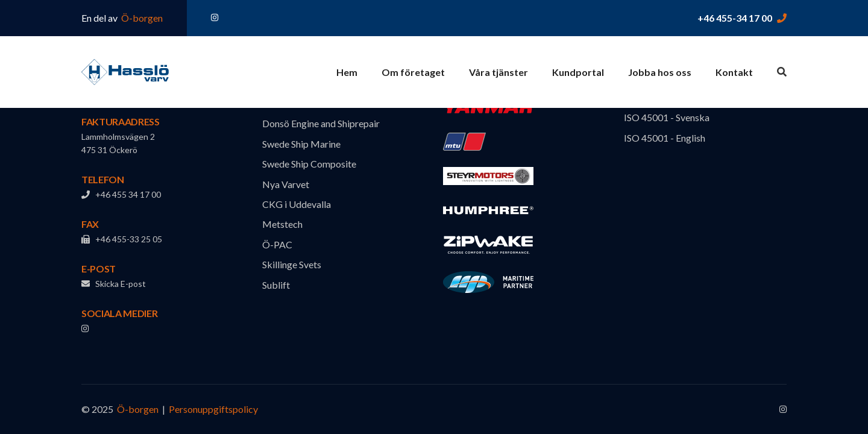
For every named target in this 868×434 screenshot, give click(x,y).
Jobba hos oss (660, 72)
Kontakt (734, 72)
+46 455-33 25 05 (122, 239)
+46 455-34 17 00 (735, 18)
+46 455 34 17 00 (121, 194)
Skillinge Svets (292, 264)
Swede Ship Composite (309, 164)
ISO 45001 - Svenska (667, 117)
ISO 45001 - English (665, 138)
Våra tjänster (498, 72)
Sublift (276, 285)
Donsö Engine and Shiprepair (321, 123)
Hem (347, 72)
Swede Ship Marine (301, 144)
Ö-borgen (141, 18)
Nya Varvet (286, 184)
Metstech (282, 224)
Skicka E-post (114, 284)
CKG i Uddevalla (297, 204)
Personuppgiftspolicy (213, 409)
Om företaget (413, 72)
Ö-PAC (277, 244)
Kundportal (578, 72)
